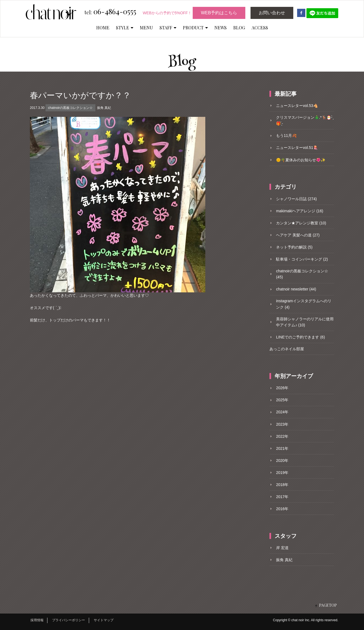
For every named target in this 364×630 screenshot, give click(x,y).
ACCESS (260, 28)
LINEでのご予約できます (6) (300, 337)
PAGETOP (328, 605)
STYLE (125, 28)
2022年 (282, 436)
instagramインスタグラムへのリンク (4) (304, 304)
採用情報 (37, 620)
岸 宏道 (282, 548)
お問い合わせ (272, 13)
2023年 (282, 424)
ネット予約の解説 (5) (294, 247)
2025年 (282, 400)
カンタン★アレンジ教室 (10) (301, 223)
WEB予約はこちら (219, 13)
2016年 (282, 509)
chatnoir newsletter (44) (296, 289)
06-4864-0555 (110, 12)
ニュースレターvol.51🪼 (297, 148)
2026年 (282, 388)
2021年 (282, 448)
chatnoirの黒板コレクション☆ (70, 108)
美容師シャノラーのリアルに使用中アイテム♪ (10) (305, 322)
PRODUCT (195, 28)
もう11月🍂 (286, 135)
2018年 (282, 485)
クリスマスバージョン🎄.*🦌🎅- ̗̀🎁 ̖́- (305, 120)
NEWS (221, 28)
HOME (103, 28)
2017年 (282, 497)
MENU (146, 28)
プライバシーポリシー (69, 620)
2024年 (282, 412)
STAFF (168, 28)
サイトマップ (104, 620)
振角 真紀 (104, 108)
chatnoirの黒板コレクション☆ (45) (302, 274)
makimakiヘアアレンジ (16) (300, 211)
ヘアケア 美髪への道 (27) (298, 235)
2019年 (282, 473)
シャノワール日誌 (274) (296, 199)
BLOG (239, 28)
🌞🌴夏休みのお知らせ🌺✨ (301, 160)
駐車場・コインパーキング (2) (302, 259)
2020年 (282, 461)
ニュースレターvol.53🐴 (297, 106)
